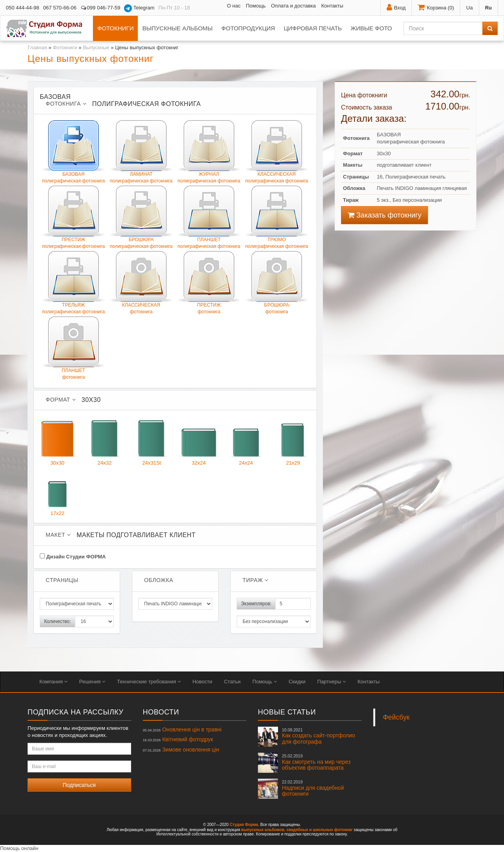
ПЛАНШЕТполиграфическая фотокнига (209, 217)
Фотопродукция (248, 28)
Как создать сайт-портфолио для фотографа (319, 736)
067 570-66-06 (60, 8)
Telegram (139, 8)
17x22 (57, 491)
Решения (92, 682)
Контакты (332, 6)
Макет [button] (58, 535)
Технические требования (149, 682)
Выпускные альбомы (177, 28)
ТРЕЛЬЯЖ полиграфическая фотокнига (73, 283)
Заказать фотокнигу (384, 215)
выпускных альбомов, (263, 830)
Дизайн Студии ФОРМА (73, 556)
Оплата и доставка (293, 6)
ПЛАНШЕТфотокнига (73, 348)
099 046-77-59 (100, 8)
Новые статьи (287, 712)
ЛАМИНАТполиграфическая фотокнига (141, 152)
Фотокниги (115, 28)
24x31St (152, 441)
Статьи (232, 682)
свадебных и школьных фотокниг (319, 830)
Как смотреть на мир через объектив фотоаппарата (316, 762)
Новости (202, 682)
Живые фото (371, 28)
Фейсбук (397, 717)
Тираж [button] (256, 580)
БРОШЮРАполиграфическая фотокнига (141, 217)
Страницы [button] (62, 580)
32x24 (199, 441)
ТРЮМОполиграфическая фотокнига (277, 217)
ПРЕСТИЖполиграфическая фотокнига (73, 217)
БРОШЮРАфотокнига (277, 283)
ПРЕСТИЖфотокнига (209, 283)
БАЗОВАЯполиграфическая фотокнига (73, 152)
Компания (53, 682)
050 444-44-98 (23, 8)
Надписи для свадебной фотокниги (313, 788)
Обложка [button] (159, 580)
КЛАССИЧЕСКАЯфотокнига (141, 283)
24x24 (246, 441)
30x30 (57, 441)
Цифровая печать (313, 28)
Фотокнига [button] (66, 104)
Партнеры (332, 682)
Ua (470, 8)
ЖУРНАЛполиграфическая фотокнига (209, 152)
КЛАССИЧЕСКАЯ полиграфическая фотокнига (277, 152)
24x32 (105, 441)
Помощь (256, 6)
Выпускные (96, 47)
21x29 (293, 441)
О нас (234, 6)
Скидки (297, 682)
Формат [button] (61, 400)
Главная (37, 47)
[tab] (175, 101)
